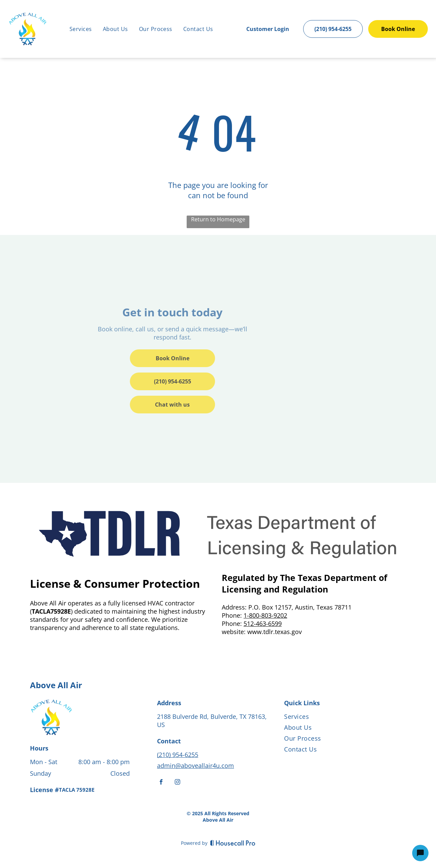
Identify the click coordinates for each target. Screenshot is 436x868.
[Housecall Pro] (233, 843)
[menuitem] (81, 29)
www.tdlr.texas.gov (275, 632)
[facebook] (161, 783)
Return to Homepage (218, 219)
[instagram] (177, 783)
